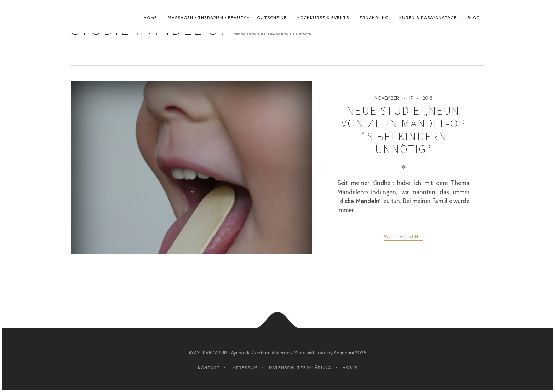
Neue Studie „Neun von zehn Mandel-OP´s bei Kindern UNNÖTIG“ (404, 130)
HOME (150, 18)
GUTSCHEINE (272, 18)
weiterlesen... (404, 236)
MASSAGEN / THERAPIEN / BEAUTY (207, 18)
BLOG (474, 18)
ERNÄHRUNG (374, 18)
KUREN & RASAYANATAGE (428, 18)
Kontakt (209, 367)
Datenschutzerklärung (300, 367)
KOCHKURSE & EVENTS (323, 18)
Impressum (244, 367)
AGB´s (350, 367)
